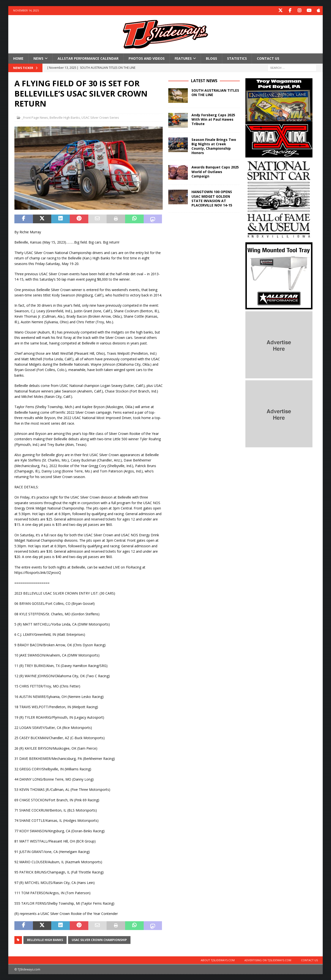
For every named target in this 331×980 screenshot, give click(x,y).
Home (18, 58)
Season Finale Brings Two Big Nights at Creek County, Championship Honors (214, 146)
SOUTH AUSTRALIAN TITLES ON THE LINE (215, 92)
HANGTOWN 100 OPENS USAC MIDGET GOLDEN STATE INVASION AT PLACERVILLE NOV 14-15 (212, 198)
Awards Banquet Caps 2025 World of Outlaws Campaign (215, 171)
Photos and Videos (147, 58)
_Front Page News (35, 117)
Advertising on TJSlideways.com (268, 960)
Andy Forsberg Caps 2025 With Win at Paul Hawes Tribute (213, 119)
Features (183, 58)
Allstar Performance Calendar (88, 58)
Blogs (211, 58)
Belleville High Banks (65, 117)
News (38, 58)
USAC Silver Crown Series (100, 117)
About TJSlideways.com (218, 960)
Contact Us (268, 58)
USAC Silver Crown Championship (99, 939)
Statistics (237, 58)
